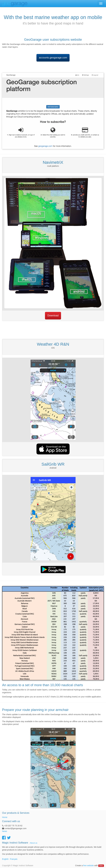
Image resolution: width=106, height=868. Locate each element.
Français (14, 859)
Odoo (101, 866)
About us (34, 843)
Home (5, 817)
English (5, 859)
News (5, 831)
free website (88, 865)
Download (53, 316)
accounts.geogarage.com (53, 58)
